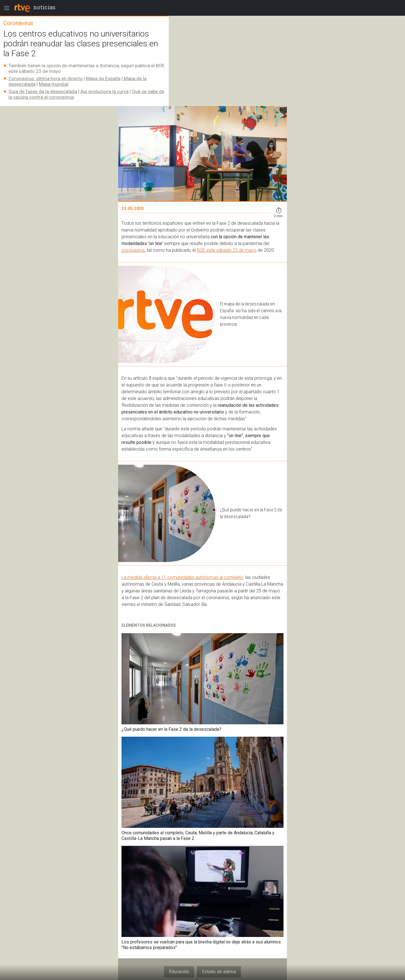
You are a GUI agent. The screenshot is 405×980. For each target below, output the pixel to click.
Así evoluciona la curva (104, 91)
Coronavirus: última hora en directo (46, 78)
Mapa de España (103, 78)
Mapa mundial (54, 84)
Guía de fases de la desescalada (43, 91)
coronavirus (133, 250)
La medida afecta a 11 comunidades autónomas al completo (182, 577)
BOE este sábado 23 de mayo (227, 250)
